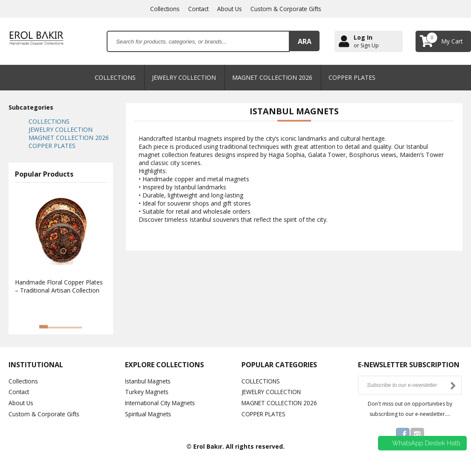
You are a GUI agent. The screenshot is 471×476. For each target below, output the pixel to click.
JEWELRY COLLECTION (184, 77)
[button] (44, 327)
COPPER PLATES (352, 77)
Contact (197, 9)
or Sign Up (366, 46)
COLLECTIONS (115, 77)
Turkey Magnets (147, 392)
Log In (363, 37)
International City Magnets (161, 402)
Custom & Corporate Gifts (287, 9)
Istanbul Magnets (149, 381)
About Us (230, 9)
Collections (163, 9)
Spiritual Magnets (149, 413)
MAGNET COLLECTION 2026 (272, 77)
